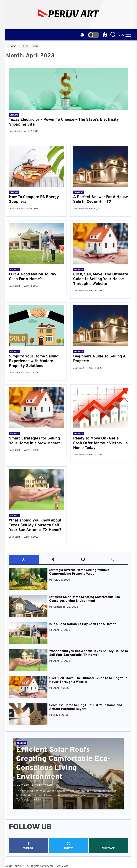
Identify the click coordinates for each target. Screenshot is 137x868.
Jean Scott (14, 131)
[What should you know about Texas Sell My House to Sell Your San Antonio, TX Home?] (36, 490)
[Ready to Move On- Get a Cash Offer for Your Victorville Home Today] (101, 408)
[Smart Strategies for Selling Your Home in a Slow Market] (36, 408)
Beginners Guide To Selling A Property (99, 359)
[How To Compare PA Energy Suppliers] (36, 166)
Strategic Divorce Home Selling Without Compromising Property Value (79, 572)
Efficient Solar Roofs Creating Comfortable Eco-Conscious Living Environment (85, 599)
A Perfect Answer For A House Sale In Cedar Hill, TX (101, 199)
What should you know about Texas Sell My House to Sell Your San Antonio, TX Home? (35, 525)
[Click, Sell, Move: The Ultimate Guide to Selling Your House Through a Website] (101, 244)
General (14, 115)
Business (79, 192)
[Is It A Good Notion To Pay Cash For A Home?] (36, 244)
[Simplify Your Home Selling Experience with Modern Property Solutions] (36, 326)
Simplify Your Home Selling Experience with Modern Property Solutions (34, 361)
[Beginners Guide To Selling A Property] (101, 326)
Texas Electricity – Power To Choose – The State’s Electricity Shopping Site (64, 122)
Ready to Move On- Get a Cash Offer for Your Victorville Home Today (100, 443)
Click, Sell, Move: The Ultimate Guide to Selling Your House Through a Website (101, 279)
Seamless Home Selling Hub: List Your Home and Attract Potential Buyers (86, 707)
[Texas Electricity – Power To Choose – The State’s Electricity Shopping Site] (68, 89)
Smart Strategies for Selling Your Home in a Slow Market (34, 441)
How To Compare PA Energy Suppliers (34, 199)
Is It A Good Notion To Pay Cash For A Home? (33, 277)
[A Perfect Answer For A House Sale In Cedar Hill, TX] (101, 166)
